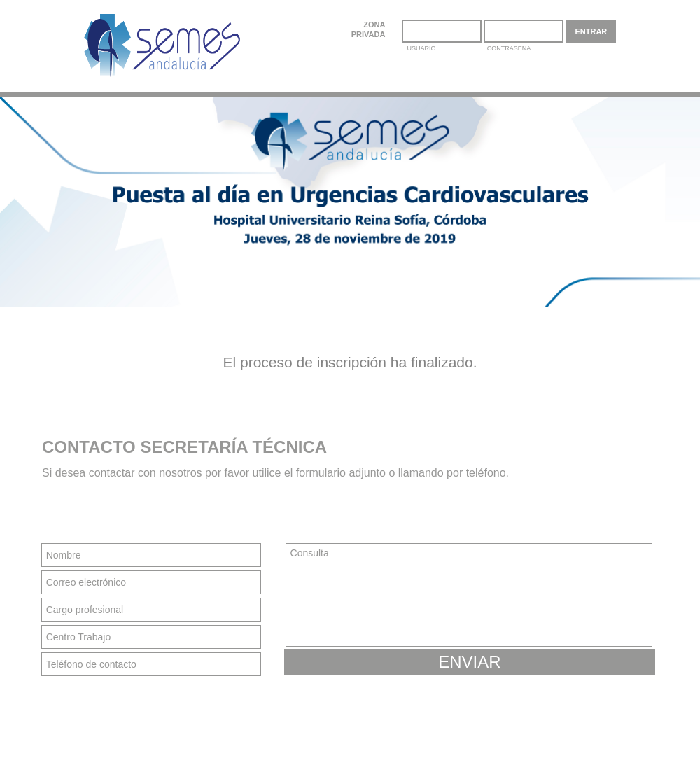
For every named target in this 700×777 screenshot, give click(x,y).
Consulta (469, 595)
